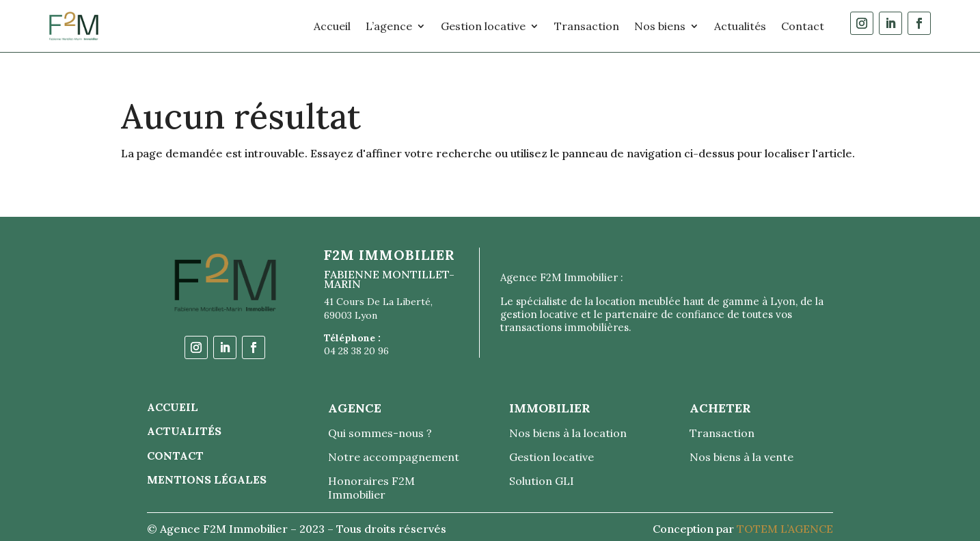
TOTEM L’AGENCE (785, 529)
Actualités (740, 26)
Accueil (332, 26)
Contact (803, 26)
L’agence (389, 26)
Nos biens (660, 26)
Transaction (587, 26)
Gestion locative (483, 26)
